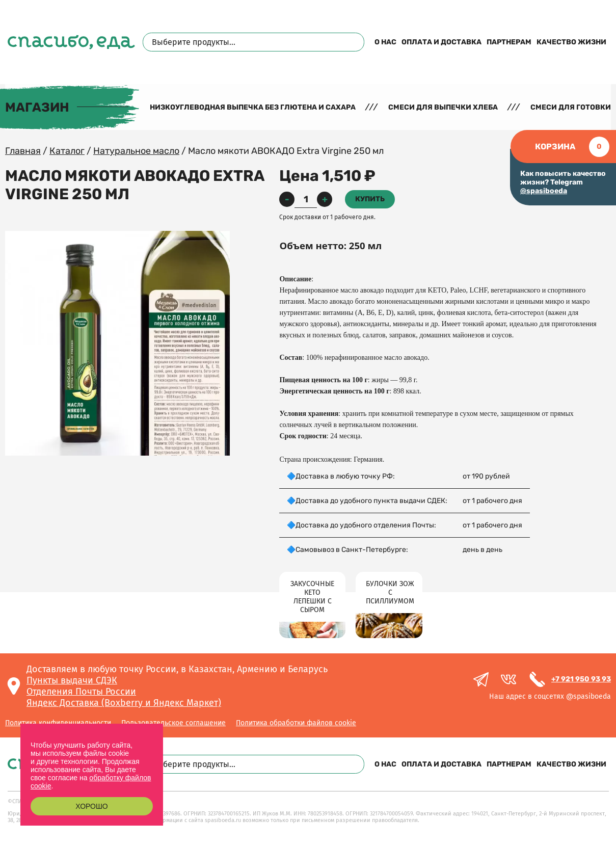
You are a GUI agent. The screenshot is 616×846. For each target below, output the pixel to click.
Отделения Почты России (81, 692)
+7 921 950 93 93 (581, 679)
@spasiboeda (544, 191)
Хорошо (91, 806)
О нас (385, 42)
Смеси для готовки (571, 107)
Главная (23, 151)
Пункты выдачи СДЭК (72, 680)
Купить (370, 199)
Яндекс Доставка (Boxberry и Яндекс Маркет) (124, 703)
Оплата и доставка (441, 42)
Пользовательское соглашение (173, 723)
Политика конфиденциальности (58, 723)
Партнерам (509, 42)
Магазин (37, 107)
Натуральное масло (136, 151)
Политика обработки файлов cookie (296, 723)
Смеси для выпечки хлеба (443, 107)
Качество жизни (571, 42)
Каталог (67, 151)
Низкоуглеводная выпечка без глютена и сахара (253, 107)
